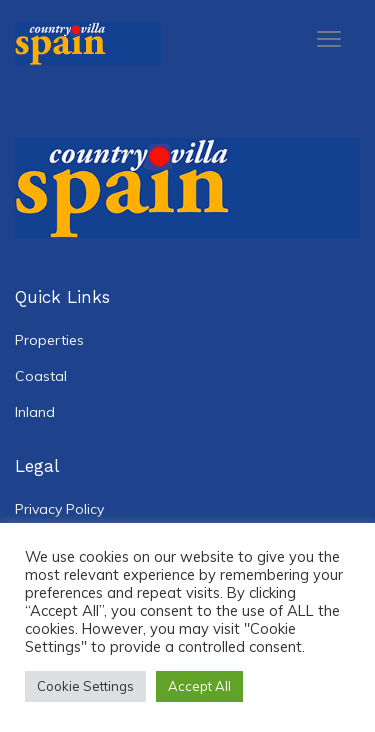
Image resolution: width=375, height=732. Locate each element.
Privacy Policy (59, 509)
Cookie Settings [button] (85, 686)
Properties (49, 340)
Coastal (41, 376)
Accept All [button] (199, 686)
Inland (35, 412)
